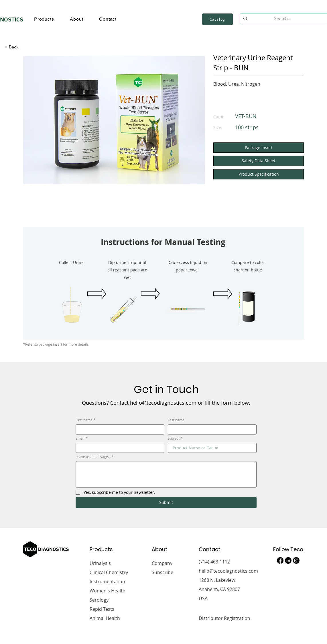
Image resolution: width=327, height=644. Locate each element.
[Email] (118, 448)
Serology (99, 600)
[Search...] (283, 19)
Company (162, 563)
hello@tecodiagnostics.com (228, 571)
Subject (175, 438)
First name (86, 420)
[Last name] (210, 429)
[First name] (118, 429)
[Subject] (210, 448)
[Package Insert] (259, 148)
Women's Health (108, 591)
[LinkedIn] (288, 560)
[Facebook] (280, 560)
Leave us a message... (95, 457)
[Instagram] (296, 560)
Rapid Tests (102, 609)
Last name (176, 420)
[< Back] (14, 47)
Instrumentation (107, 582)
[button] (44, 19)
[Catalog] (217, 19)
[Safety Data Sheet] (259, 161)
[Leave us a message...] (166, 474)
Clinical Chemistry (109, 572)
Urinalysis (100, 563)
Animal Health (105, 618)
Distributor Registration (224, 618)
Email (82, 438)
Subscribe (162, 572)
